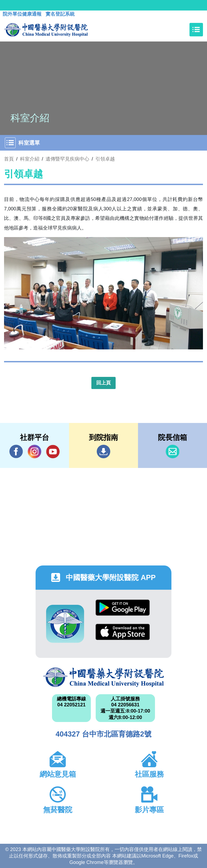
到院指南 (103, 452)
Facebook (16, 451)
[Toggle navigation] (196, 30)
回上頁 (103, 383)
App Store (123, 632)
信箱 (172, 452)
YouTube (53, 451)
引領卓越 (105, 159)
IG (34, 452)
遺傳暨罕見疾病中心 (67, 159)
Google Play (123, 608)
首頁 (9, 159)
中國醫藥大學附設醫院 (103, 677)
